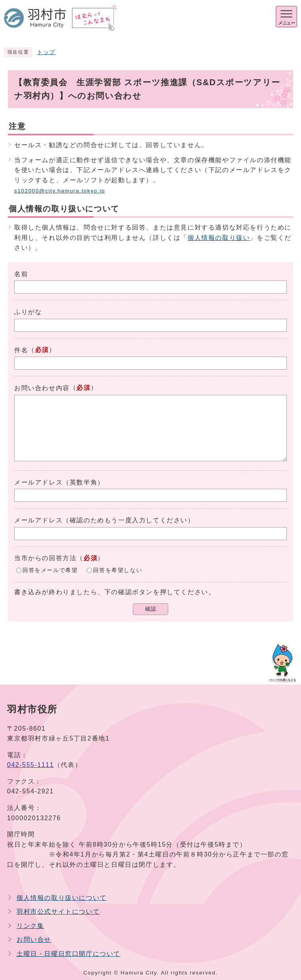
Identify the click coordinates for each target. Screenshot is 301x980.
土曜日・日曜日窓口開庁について (69, 954)
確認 (150, 609)
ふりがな (28, 312)
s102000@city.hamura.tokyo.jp (60, 191)
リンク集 (30, 926)
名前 (21, 274)
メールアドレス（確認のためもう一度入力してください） (104, 520)
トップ (46, 52)
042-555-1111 (31, 765)
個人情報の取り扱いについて (62, 898)
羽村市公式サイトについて (58, 912)
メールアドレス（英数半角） (59, 482)
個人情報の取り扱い (219, 238)
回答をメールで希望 (50, 570)
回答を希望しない (118, 570)
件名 (21, 350)
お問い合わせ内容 (42, 388)
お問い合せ (34, 940)
